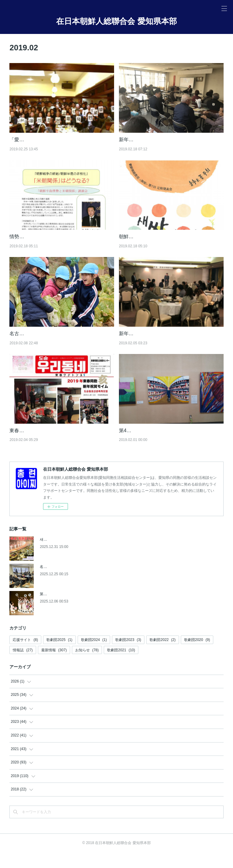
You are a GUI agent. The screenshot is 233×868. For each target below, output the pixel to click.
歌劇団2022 (162, 655)
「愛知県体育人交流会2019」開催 (46, 140)
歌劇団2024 (94, 655)
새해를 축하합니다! (55, 555)
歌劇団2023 (128, 655)
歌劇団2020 (197, 655)
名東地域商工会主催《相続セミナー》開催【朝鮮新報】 (85, 582)
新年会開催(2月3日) (140, 341)
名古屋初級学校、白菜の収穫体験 (46, 341)
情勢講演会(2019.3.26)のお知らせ (46, 237)
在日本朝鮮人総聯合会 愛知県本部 (116, 21)
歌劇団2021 (121, 666)
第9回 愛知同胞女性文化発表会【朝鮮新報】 (76, 609)
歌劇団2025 (59, 655)
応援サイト (25, 655)
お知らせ (87, 666)
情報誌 (23, 666)
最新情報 (54, 666)
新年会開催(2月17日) (142, 140)
